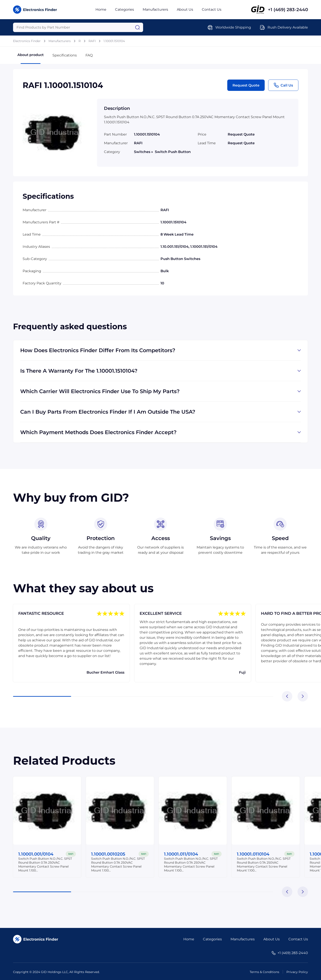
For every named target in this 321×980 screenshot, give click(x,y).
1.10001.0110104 (253, 854)
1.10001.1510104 (114, 41)
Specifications (65, 55)
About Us (185, 9)
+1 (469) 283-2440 (288, 10)
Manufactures (243, 939)
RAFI (92, 41)
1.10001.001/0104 (36, 854)
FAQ (89, 55)
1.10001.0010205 (108, 854)
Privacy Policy (297, 972)
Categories (125, 9)
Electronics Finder (27, 41)
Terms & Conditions (264, 972)
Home (101, 9)
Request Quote (246, 85)
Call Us (283, 85)
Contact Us (212, 9)
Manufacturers (155, 9)
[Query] (78, 27)
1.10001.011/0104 (181, 854)
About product (31, 58)
